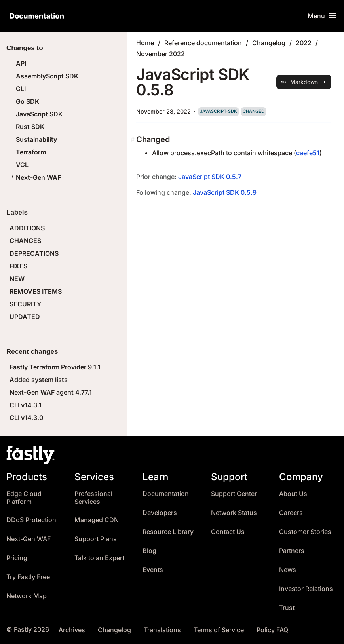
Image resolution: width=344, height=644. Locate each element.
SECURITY (25, 304)
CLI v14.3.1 (26, 405)
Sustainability (36, 139)
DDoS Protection (31, 520)
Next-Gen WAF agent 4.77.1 (51, 392)
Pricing (17, 558)
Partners (292, 551)
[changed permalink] (133, 139)
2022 (304, 43)
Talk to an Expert (99, 558)
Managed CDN (97, 520)
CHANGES (25, 241)
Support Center (234, 494)
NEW (17, 279)
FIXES (18, 266)
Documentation (166, 494)
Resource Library (168, 532)
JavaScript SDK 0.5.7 (210, 177)
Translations (162, 630)
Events (153, 570)
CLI (21, 89)
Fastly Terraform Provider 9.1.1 (55, 367)
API (21, 63)
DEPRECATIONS (34, 253)
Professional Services (93, 498)
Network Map (27, 596)
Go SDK (28, 101)
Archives (72, 630)
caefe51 (308, 153)
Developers (160, 513)
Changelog (269, 43)
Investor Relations (306, 589)
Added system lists (39, 380)
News (288, 570)
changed (254, 111)
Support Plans (96, 539)
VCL (22, 165)
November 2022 (161, 54)
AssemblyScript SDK (47, 76)
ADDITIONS (27, 228)
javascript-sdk (219, 111)
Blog (149, 551)
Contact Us (228, 532)
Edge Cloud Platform (24, 498)
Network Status (234, 513)
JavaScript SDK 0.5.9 (225, 192)
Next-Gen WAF (35, 177)
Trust (287, 608)
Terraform (31, 152)
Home (145, 43)
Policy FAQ (272, 630)
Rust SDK (30, 127)
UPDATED (25, 317)
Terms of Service (219, 630)
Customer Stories (305, 532)
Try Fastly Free (28, 577)
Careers (291, 513)
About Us (293, 494)
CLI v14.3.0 (27, 418)
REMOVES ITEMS (36, 291)
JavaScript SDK (39, 114)
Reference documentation (203, 43)
